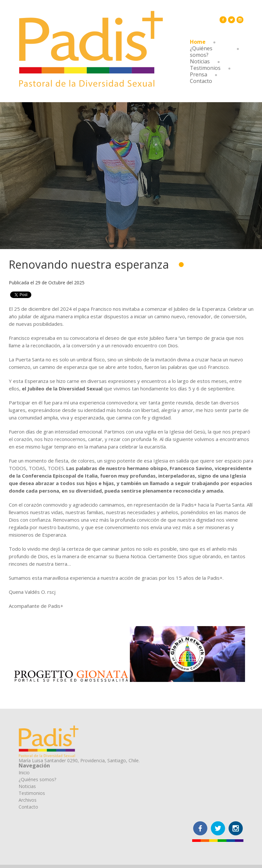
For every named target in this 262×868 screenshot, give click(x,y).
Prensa (199, 74)
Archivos (28, 800)
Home (198, 42)
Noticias (200, 61)
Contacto (201, 81)
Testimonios (205, 68)
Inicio (24, 773)
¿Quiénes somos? (201, 52)
